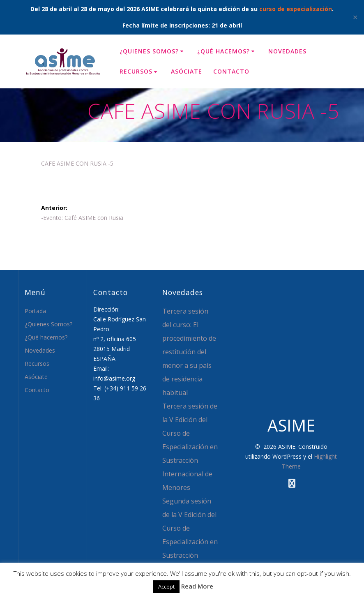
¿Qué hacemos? (223, 51)
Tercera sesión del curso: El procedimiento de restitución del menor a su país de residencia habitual (189, 352)
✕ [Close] (355, 17)
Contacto (231, 71)
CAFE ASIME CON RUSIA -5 (77, 163)
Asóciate (187, 71)
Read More (197, 586)
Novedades (287, 51)
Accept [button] (166, 586)
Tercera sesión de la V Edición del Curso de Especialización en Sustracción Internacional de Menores (190, 447)
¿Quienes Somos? (149, 51)
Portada (35, 311)
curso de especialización (296, 9)
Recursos (136, 71)
